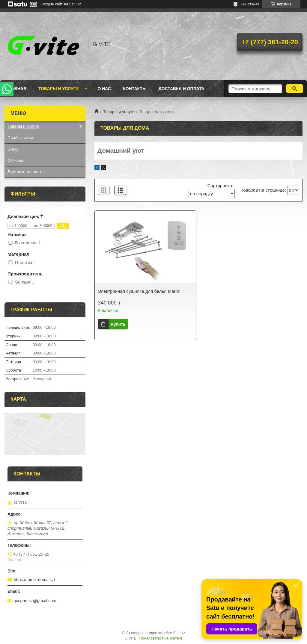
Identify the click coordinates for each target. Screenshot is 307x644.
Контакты (135, 89)
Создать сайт (52, 4)
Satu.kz (179, 633)
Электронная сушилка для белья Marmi (139, 291)
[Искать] (295, 89)
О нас (104, 89)
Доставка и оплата (182, 89)
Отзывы (15, 160)
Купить (118, 324)
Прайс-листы (20, 138)
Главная (16, 89)
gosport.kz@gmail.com (35, 601)
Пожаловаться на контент (161, 638)
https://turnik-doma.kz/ (34, 580)
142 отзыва (250, 4)
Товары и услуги (59, 89)
